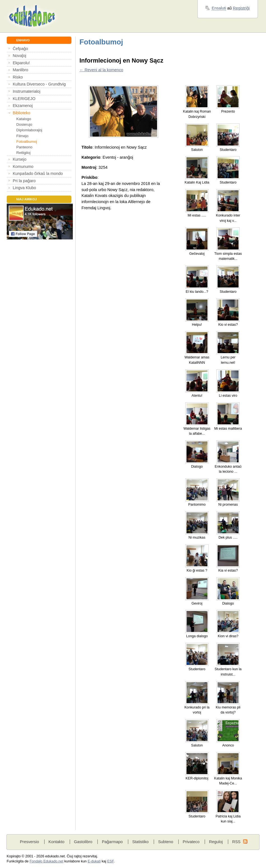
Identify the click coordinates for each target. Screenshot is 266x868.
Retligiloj (23, 153)
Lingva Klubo (24, 188)
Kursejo (19, 159)
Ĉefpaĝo (20, 49)
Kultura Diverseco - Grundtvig (39, 84)
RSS (236, 842)
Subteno (166, 842)
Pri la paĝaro (24, 181)
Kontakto (56, 842)
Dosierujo (24, 124)
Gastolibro (83, 842)
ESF (110, 861)
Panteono (24, 147)
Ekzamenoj (23, 106)
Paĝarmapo (112, 842)
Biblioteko (21, 113)
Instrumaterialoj (26, 91)
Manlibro (20, 70)
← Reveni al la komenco (101, 70)
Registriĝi (241, 8)
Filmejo (22, 136)
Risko (18, 77)
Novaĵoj (19, 56)
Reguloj (216, 842)
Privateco (191, 842)
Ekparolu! (21, 63)
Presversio (29, 842)
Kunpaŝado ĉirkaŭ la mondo (38, 173)
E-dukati (94, 861)
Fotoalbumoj (27, 142)
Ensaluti (219, 8)
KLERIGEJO (24, 99)
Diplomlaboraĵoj (29, 130)
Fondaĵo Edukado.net (47, 861)
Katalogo (24, 119)
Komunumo (23, 167)
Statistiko (140, 842)
